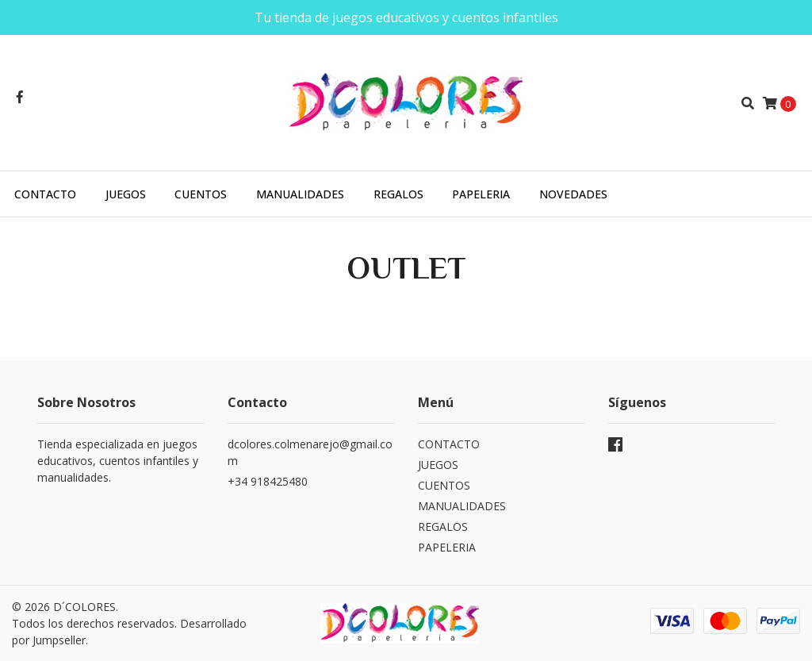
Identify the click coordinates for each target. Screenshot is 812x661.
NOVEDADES (573, 194)
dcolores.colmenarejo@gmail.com (310, 452)
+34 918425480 (268, 481)
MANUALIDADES (300, 194)
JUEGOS (126, 194)
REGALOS (398, 194)
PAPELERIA (481, 194)
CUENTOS (201, 194)
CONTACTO (45, 194)
